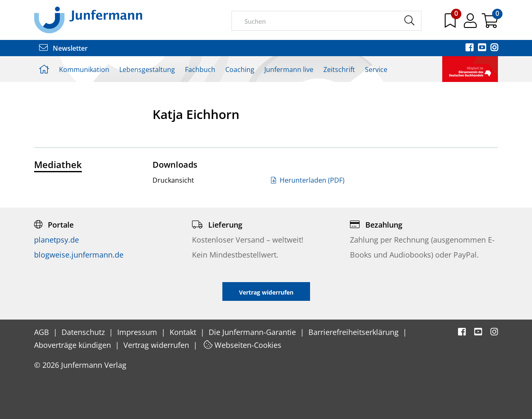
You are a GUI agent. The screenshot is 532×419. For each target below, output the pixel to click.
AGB (43, 332)
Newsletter (63, 48)
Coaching (240, 69)
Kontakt (184, 332)
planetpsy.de (57, 240)
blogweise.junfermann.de (79, 255)
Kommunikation (84, 69)
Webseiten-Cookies (243, 345)
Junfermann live (289, 69)
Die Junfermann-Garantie (253, 332)
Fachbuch (200, 69)
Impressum (138, 332)
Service (376, 69)
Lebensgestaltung (147, 69)
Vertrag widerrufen (157, 345)
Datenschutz (84, 332)
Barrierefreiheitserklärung (355, 332)
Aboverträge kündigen (74, 345)
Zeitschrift (339, 69)
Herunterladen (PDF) (308, 180)
